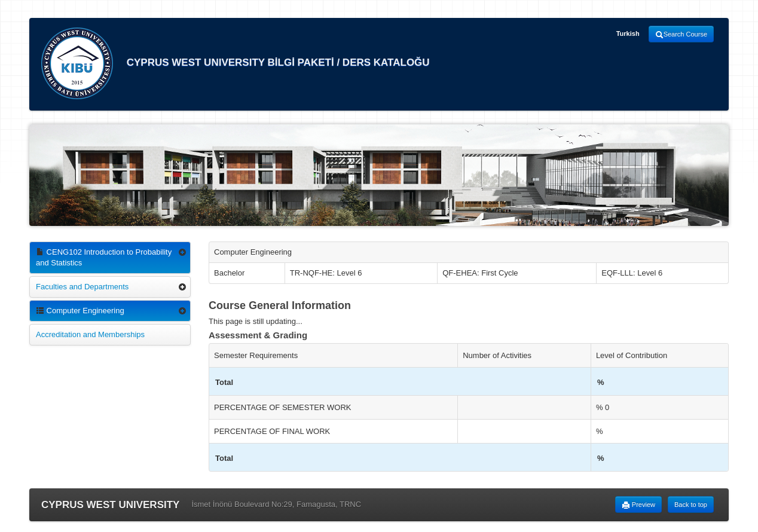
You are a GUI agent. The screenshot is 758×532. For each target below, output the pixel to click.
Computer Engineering (80, 311)
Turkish (628, 33)
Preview (638, 505)
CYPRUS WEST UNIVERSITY (110, 505)
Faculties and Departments (82, 287)
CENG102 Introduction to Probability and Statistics (104, 257)
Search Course (681, 35)
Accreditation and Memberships (90, 334)
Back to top (691, 505)
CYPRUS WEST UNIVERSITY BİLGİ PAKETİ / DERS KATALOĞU (236, 63)
